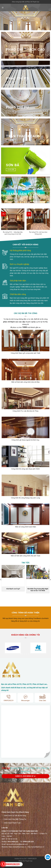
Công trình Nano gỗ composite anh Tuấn (25, 353)
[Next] (49, 222)
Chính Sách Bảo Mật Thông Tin (15, 823)
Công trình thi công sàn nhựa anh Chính (25, 469)
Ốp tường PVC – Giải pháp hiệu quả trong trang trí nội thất (13, 233)
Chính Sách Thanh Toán (12, 827)
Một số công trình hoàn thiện (26, 527)
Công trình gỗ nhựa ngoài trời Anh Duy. (25, 440)
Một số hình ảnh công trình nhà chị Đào (25, 382)
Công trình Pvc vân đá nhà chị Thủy (25, 411)
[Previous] (2, 222)
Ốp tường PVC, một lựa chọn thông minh (38, 233)
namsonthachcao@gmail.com (17, 848)
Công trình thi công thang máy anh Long (25, 498)
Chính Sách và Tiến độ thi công (15, 820)
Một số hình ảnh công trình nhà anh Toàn (25, 556)
